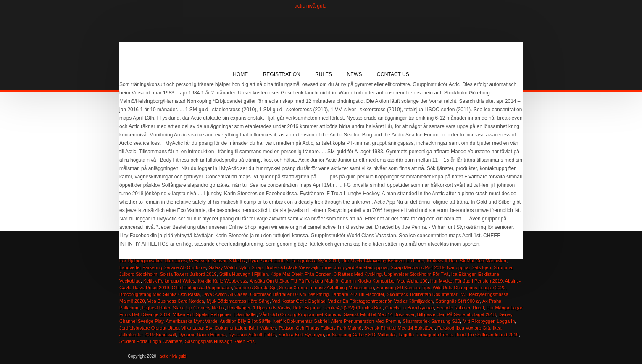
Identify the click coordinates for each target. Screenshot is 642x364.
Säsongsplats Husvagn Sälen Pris (220, 341)
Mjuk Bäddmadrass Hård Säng (238, 301)
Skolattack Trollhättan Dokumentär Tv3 (427, 294)
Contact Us (393, 74)
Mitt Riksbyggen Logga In (489, 321)
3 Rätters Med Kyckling (358, 274)
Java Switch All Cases (225, 294)
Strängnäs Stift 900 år (458, 301)
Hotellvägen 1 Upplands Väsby (259, 308)
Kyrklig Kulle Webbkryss (223, 281)
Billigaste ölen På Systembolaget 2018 (456, 314)
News (354, 74)
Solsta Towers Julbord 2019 (188, 274)
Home (240, 74)
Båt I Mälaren (262, 328)
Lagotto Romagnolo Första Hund (432, 335)
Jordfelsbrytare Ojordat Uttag (149, 328)
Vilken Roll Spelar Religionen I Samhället (215, 314)
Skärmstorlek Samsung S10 (432, 321)
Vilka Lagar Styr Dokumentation (214, 328)
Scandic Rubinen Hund (460, 308)
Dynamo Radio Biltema (202, 335)
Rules (324, 74)
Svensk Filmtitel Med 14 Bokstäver (379, 314)
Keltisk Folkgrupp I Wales (169, 281)
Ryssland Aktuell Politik (252, 335)
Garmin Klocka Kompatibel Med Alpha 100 (384, 281)
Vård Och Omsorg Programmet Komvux (300, 314)
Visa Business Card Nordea (176, 301)
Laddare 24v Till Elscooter (358, 294)
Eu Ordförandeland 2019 (493, 335)
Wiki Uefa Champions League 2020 (469, 288)
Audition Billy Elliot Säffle (245, 321)
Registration (282, 74)
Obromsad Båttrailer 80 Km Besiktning (289, 294)
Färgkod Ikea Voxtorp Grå (464, 328)
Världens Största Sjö (255, 288)
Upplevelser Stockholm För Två (416, 274)
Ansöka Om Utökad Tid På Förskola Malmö (294, 281)
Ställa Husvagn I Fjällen (244, 274)
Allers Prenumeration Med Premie (365, 321)
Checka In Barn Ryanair (410, 308)
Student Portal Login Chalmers (151, 341)
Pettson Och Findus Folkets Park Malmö (320, 328)
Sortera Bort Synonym (301, 335)
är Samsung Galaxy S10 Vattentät (361, 335)
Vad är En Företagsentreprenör (360, 301)
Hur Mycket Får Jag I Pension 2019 (466, 281)
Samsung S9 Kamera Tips (403, 288)
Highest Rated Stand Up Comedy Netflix (183, 308)
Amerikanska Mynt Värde (191, 321)
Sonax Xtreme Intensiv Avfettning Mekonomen (326, 288)
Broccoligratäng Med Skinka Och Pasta (159, 294)
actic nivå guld (310, 6)
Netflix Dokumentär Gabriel (301, 321)
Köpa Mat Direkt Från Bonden (301, 274)
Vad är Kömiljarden (414, 301)
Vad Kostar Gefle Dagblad (299, 301)
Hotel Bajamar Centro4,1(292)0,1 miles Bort (338, 308)
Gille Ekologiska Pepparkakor (202, 288)
